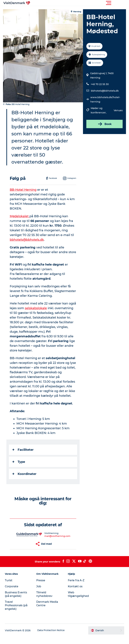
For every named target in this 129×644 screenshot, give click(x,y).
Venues (118, 110)
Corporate (12, 593)
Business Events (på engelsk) (16, 601)
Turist (9, 587)
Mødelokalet (20, 223)
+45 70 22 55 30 (100, 84)
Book (104, 124)
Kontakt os (75, 593)
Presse (41, 587)
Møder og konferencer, (99, 110)
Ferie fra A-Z (76, 587)
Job (39, 593)
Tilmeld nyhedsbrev (45, 601)
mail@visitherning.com (58, 543)
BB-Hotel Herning (24, 197)
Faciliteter (23, 457)
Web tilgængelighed (78, 601)
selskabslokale (44, 315)
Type (19, 469)
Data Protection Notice (51, 637)
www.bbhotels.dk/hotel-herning (105, 99)
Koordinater (25, 481)
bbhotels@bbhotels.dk (105, 91)
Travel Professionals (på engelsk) (17, 612)
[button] (80, 3)
